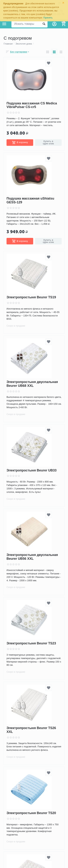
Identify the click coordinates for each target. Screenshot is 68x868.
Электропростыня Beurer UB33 (32, 470)
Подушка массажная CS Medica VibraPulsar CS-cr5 (32, 105)
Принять (48, 18)
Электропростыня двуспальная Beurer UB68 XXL (32, 384)
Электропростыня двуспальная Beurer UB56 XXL (32, 557)
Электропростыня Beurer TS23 (31, 643)
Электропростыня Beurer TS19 (31, 297)
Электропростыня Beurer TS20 (31, 813)
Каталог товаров (4, 24)
